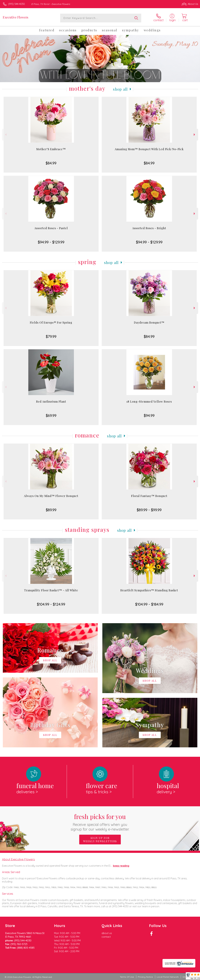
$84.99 (51, 163)
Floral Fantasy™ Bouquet (149, 496)
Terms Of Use (127, 977)
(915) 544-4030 (16, 4)
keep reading (121, 866)
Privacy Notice (145, 977)
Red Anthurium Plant (51, 402)
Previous (5, 135)
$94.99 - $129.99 (51, 242)
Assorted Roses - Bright (149, 228)
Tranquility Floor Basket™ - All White (51, 590)
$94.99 (149, 415)
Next (195, 135)
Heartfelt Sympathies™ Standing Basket (149, 590)
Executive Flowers (16, 17)
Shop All (120, 89)
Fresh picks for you (100, 822)
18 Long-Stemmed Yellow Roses (149, 402)
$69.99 (51, 415)
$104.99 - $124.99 (51, 604)
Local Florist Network (168, 977)
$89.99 (51, 510)
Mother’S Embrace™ (51, 149)
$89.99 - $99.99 (149, 510)
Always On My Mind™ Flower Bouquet (51, 496)
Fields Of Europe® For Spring (51, 322)
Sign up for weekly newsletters (100, 840)
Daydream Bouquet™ (149, 322)
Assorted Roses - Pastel (51, 228)
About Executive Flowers (18, 859)
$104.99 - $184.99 (149, 604)
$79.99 (51, 336)
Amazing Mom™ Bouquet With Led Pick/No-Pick (149, 149)
